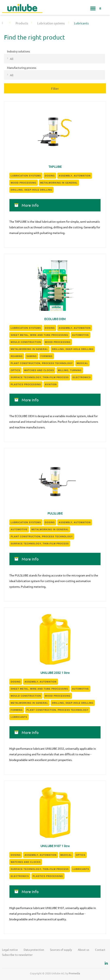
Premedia (74, 973)
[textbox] (60, 59)
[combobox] (54, 59)
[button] (93, 8)
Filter (55, 88)
